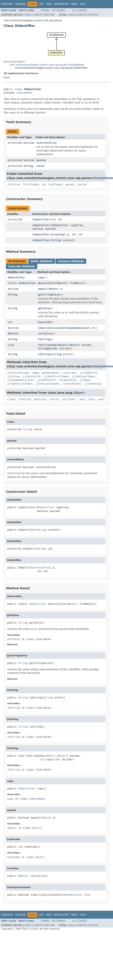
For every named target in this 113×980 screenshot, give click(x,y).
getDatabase (50, 373)
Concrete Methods (22, 266)
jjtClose (13, 376)
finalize (24, 399)
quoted (41, 160)
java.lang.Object (14, 62)
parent (70, 184)
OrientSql (58, 234)
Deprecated (61, 4)
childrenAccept (18, 373)
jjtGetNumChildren (21, 380)
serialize (45, 333)
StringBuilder (48, 348)
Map (54, 345)
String (28, 166)
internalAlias (47, 143)
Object (54, 289)
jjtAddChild (88, 373)
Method (50, 15)
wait (83, 399)
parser (83, 184)
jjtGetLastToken (83, 376)
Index (74, 4)
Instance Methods (71, 261)
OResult (62, 283)
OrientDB (33, 929)
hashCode (44, 322)
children (13, 184)
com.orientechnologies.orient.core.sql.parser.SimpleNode (47, 65)
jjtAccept (69, 373)
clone (11, 399)
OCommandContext (78, 328)
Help (83, 4)
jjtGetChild (32, 376)
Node (7, 77)
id (43, 184)
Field (28, 15)
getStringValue (49, 295)
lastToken (55, 184)
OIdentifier (41, 219)
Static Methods (42, 261)
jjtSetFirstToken (20, 384)
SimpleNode (24, 93)
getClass (40, 399)
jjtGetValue (68, 380)
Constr (38, 15)
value (40, 166)
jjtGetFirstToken (56, 376)
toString (44, 339)
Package (20, 4)
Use (41, 4)
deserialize (47, 283)
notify (54, 399)
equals (43, 289)
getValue (44, 308)
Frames (46, 10)
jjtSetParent (72, 384)
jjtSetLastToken (47, 384)
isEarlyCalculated (51, 328)
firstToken (31, 184)
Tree (49, 4)
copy (41, 277)
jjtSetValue (93, 384)
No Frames (59, 10)
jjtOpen (85, 380)
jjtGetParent (46, 380)
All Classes (80, 10)
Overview (7, 4)
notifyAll (69, 399)
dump (36, 373)
